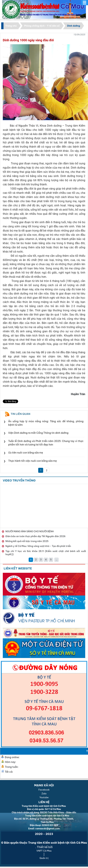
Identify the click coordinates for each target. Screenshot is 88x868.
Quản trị (44, 858)
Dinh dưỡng (74, 26)
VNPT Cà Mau (44, 851)
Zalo (44, 793)
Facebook (44, 790)
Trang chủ (11, 26)
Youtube (44, 797)
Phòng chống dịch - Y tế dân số (42, 26)
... (57, 560)
